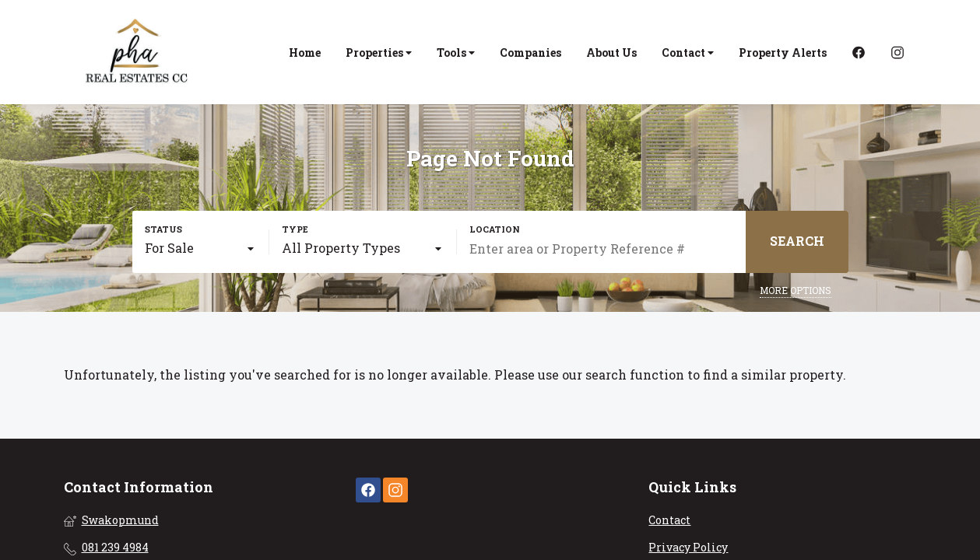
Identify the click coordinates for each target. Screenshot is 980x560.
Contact (688, 52)
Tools (456, 52)
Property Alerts (783, 52)
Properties (379, 52)
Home (305, 52)
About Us (611, 52)
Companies (530, 52)
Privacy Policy (688, 547)
